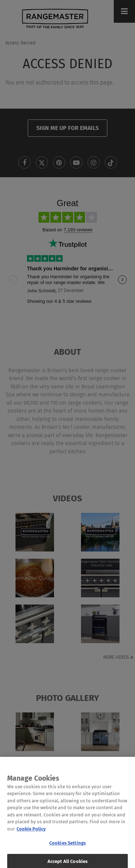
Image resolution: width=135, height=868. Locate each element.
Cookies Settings (67, 848)
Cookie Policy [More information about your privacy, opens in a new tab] (31, 834)
